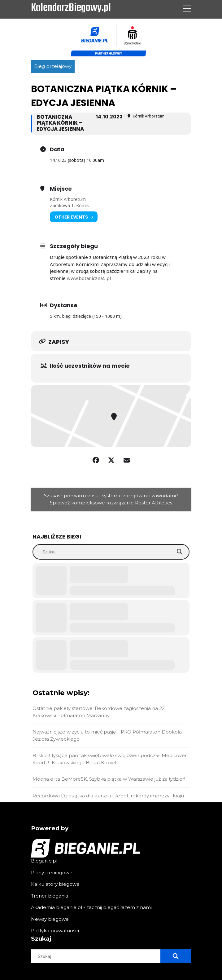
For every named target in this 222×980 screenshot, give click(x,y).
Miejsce (61, 189)
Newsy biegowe (50, 919)
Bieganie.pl (44, 861)
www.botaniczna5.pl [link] (89, 278)
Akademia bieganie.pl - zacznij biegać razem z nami (91, 907)
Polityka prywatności (55, 931)
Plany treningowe (52, 873)
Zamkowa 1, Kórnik (69, 205)
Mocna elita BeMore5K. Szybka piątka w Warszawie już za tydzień (109, 779)
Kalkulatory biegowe (55, 884)
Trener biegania (50, 896)
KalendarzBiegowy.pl (71, 8)
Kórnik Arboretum (68, 199)
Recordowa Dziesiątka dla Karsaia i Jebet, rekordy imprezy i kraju (108, 796)
